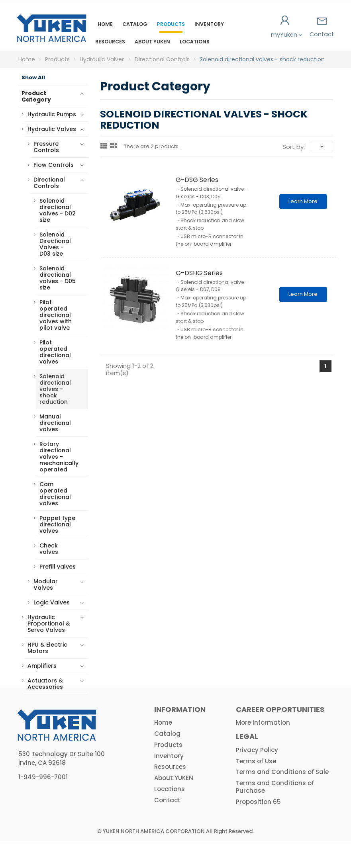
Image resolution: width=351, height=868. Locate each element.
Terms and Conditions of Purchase (275, 813)
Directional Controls (49, 183)
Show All (33, 78)
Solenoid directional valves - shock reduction (55, 389)
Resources (110, 42)
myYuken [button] (285, 27)
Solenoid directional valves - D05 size (58, 278)
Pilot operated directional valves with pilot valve (56, 315)
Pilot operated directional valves (55, 352)
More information (263, 749)
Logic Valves (52, 602)
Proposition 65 (258, 828)
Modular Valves (46, 585)
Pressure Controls (46, 147)
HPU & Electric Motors (47, 648)
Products (171, 24)
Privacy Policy (257, 777)
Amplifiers (42, 666)
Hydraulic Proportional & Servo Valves (49, 624)
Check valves (49, 549)
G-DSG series (197, 180)
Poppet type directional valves (57, 524)
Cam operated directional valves (55, 494)
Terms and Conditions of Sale (282, 799)
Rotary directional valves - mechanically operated (59, 457)
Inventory (209, 24)
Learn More (303, 201)
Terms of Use (256, 788)
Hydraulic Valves (52, 129)
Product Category (36, 96)
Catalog (135, 24)
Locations (195, 42)
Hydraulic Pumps (52, 114)
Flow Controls (54, 165)
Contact (322, 28)
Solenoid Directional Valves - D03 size (55, 244)
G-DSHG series (199, 273)
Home (105, 24)
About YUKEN (152, 42)
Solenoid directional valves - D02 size (58, 210)
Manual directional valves (55, 423)
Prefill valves (58, 567)
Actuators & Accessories (45, 684)
